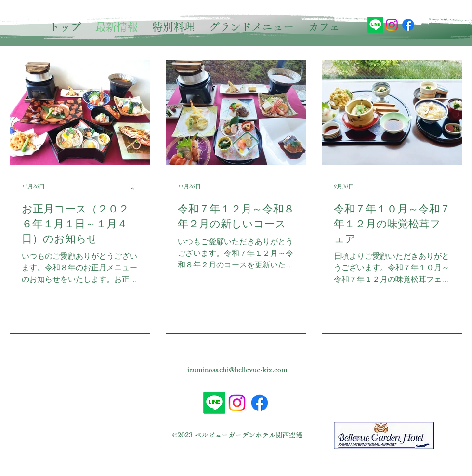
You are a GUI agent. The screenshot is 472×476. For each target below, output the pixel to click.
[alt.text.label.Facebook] (408, 25)
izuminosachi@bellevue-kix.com (237, 370)
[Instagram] (392, 25)
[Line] (375, 25)
